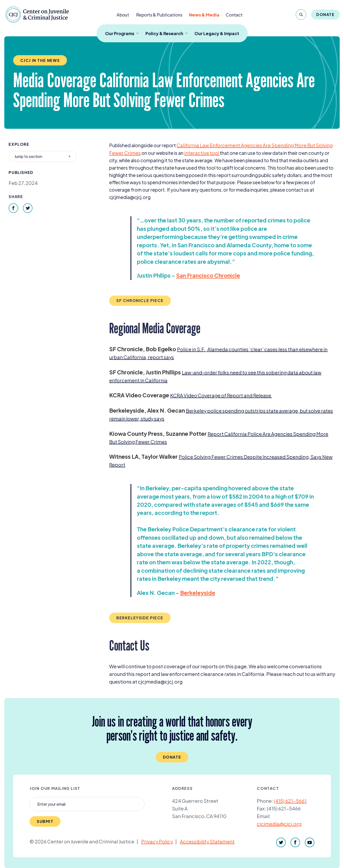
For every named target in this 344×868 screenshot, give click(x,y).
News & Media (204, 15)
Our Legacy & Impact (217, 33)
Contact (234, 15)
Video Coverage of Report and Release (221, 395)
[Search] (301, 15)
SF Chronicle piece (140, 300)
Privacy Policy (157, 841)
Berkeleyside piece (140, 618)
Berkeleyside (198, 593)
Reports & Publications (159, 15)
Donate (325, 14)
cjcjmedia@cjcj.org (279, 824)
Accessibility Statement (207, 841)
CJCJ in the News (40, 60)
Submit (45, 821)
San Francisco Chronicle (208, 275)
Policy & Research (167, 33)
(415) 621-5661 (290, 801)
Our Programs (122, 33)
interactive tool (202, 153)
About (123, 15)
